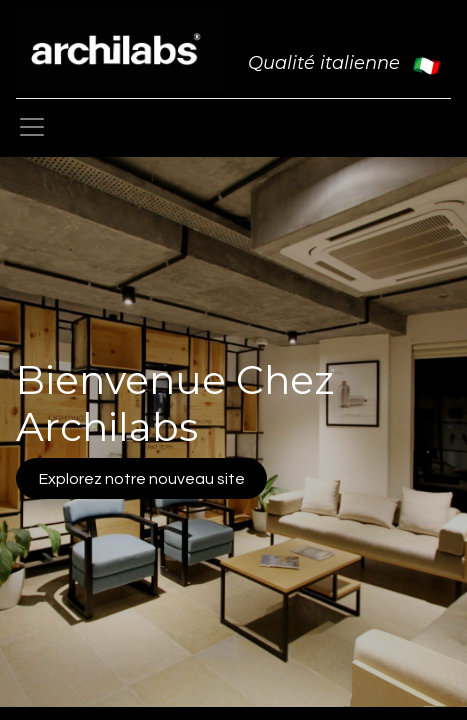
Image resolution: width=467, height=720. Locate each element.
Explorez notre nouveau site (142, 479)
